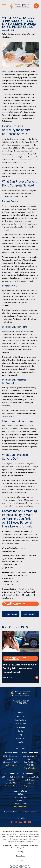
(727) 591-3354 (8, 568)
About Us (20, 716)
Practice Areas (20, 724)
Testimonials (20, 727)
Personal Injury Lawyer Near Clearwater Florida (15, 604)
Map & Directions (11, 765)
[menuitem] (20, 852)
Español (20, 742)
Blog (20, 735)
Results (20, 731)
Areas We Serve (20, 720)
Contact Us (20, 738)
